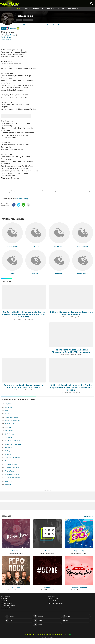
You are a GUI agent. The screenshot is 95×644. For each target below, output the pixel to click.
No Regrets (9, 407)
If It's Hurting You (11, 461)
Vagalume (9, 4)
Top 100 (28, 9)
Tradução (15, 28)
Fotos (32, 25)
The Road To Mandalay (12, 478)
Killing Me (8, 427)
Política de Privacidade (55, 603)
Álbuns (25, 25)
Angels (7, 414)
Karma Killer (9, 437)
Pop (24, 20)
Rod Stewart (11, 35)
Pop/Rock (19, 20)
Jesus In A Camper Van (12, 421)
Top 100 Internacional (8, 606)
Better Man (8, 448)
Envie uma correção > (23, 199)
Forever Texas (9, 471)
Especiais (4, 599)
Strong (7, 411)
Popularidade (52, 25)
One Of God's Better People (14, 441)
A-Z (43, 9)
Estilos (36, 9)
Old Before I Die (10, 424)
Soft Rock (30, 20)
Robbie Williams (24, 16)
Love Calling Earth (11, 464)
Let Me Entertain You (12, 417)
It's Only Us (9, 481)
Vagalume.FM (72, 9)
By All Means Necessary (13, 474)
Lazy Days (8, 404)
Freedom (8, 484)
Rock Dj (7, 451)
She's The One (9, 434)
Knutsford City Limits (12, 468)
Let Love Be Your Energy (13, 444)
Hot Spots (60, 9)
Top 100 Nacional (7, 603)
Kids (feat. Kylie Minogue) (13, 458)
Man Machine (9, 431)
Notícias (50, 9)
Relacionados (41, 25)
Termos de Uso (52, 601)
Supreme (8, 454)
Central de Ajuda (53, 599)
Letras (19, 25)
